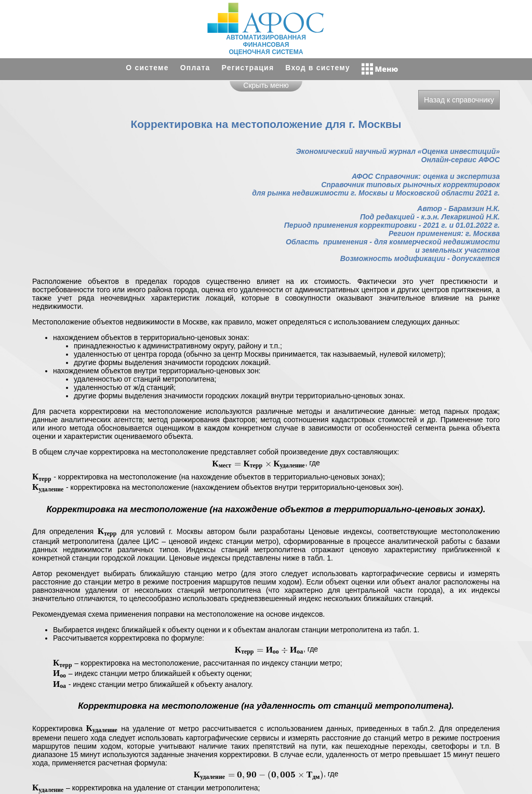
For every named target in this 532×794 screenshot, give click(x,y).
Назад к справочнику (459, 100)
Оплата (195, 68)
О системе (147, 68)
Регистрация (248, 68)
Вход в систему (317, 68)
